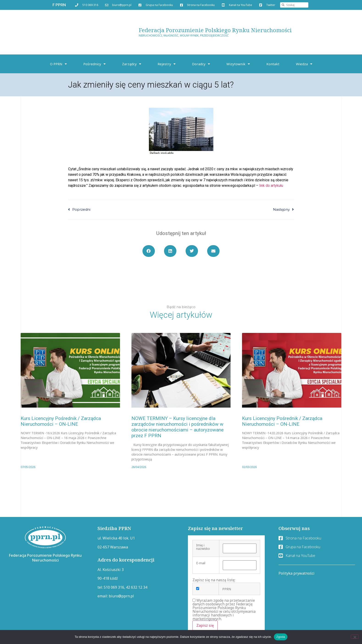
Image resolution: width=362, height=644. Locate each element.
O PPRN (58, 64)
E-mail (201, 563)
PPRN (227, 589)
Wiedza (304, 64)
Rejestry (167, 64)
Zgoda (281, 637)
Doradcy (201, 64)
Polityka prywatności (297, 573)
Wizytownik (238, 64)
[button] (149, 251)
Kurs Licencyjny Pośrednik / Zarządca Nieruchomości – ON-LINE (61, 421)
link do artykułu (271, 186)
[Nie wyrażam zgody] (355, 637)
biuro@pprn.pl (121, 596)
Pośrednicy (94, 64)
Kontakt (273, 64)
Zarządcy (132, 64)
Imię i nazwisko (203, 547)
